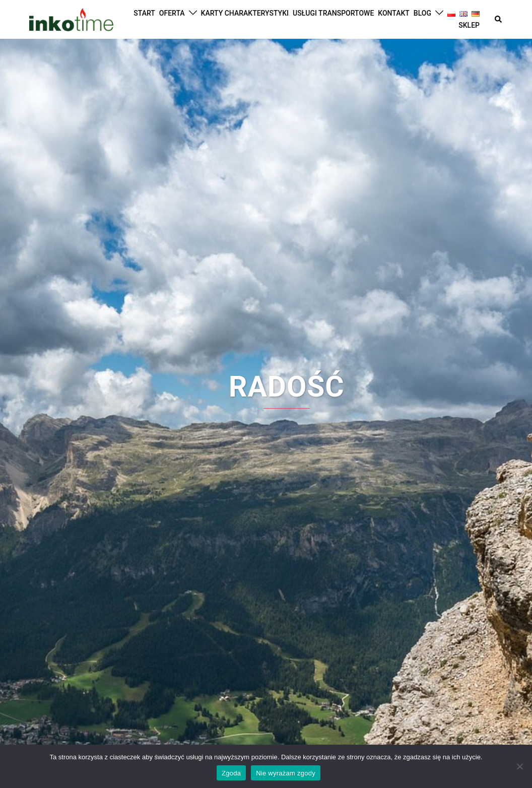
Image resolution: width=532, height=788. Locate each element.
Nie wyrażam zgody (286, 773)
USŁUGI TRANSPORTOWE (333, 13)
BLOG (422, 13)
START (144, 13)
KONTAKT (394, 13)
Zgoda (231, 773)
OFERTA (172, 13)
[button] (499, 19)
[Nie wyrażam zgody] (519, 766)
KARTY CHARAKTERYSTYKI (245, 13)
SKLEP (469, 25)
